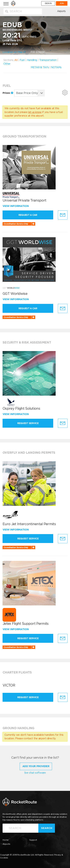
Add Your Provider (36, 766)
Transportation (48, 60)
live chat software (35, 773)
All (16, 60)
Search (47, 828)
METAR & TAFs (40, 67)
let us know (35, 112)
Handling (32, 60)
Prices (8, 93)
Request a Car (28, 215)
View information (16, 206)
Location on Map (14, 52)
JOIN (62, 3)
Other (7, 64)
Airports (61, 11)
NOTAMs (56, 67)
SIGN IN (48, 3)
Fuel (22, 60)
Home (5, 840)
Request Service (28, 423)
